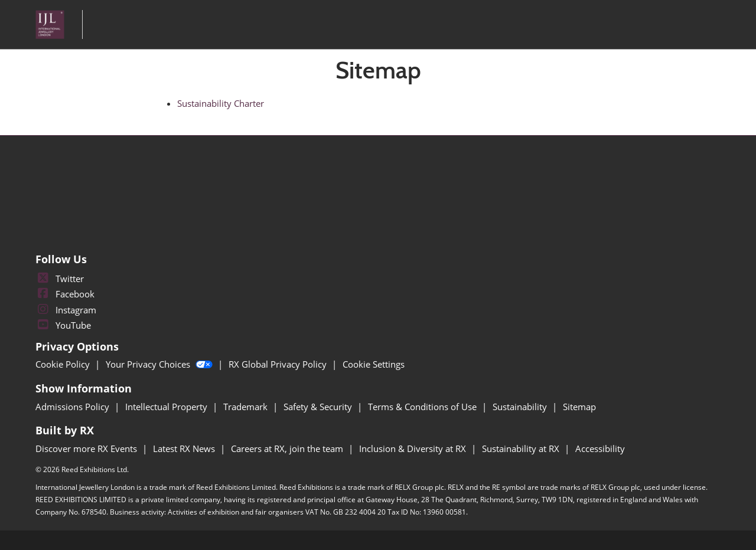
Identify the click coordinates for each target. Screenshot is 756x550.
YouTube (63, 325)
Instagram (66, 310)
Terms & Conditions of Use (423, 407)
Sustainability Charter (221, 103)
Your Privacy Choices (160, 364)
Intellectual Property (167, 407)
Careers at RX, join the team (288, 448)
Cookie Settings (374, 364)
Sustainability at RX (522, 448)
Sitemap (579, 407)
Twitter (60, 279)
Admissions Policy (74, 407)
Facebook (65, 294)
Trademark (247, 407)
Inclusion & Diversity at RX (414, 448)
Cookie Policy (64, 364)
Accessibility (600, 448)
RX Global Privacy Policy (279, 364)
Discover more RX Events (87, 448)
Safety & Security (319, 407)
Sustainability (521, 407)
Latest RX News (185, 448)
